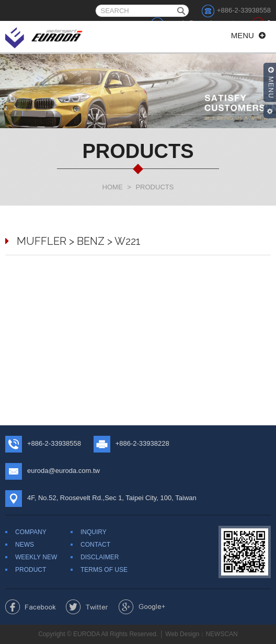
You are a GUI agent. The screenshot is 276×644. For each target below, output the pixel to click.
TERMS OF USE (104, 570)
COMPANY (31, 532)
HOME (113, 187)
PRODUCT (31, 570)
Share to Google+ (142, 607)
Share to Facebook (31, 607)
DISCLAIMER (100, 557)
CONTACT (95, 545)
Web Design (182, 634)
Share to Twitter (87, 607)
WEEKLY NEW (36, 557)
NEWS (25, 545)
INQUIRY (94, 532)
